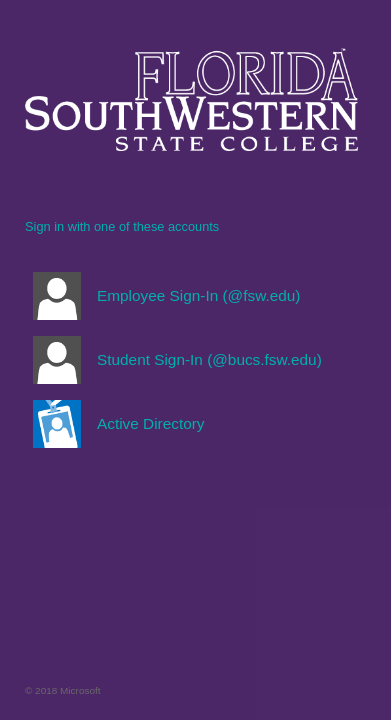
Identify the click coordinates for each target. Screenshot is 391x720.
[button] (191, 296)
